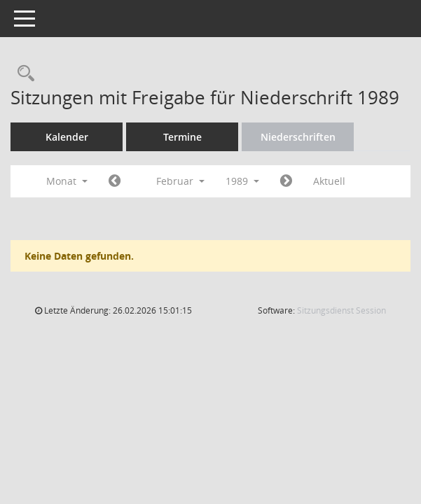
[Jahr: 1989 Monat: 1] (115, 181)
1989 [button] (242, 181)
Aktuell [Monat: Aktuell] (329, 181)
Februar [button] (180, 181)
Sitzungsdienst (341, 310)
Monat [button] (67, 181)
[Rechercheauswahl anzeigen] (22, 74)
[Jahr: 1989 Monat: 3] (286, 181)
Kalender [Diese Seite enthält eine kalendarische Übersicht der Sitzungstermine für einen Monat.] (67, 137)
